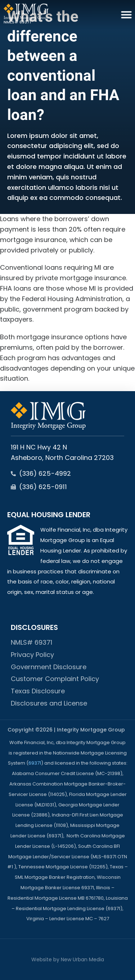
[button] (126, 15)
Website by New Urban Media (68, 959)
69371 (35, 763)
